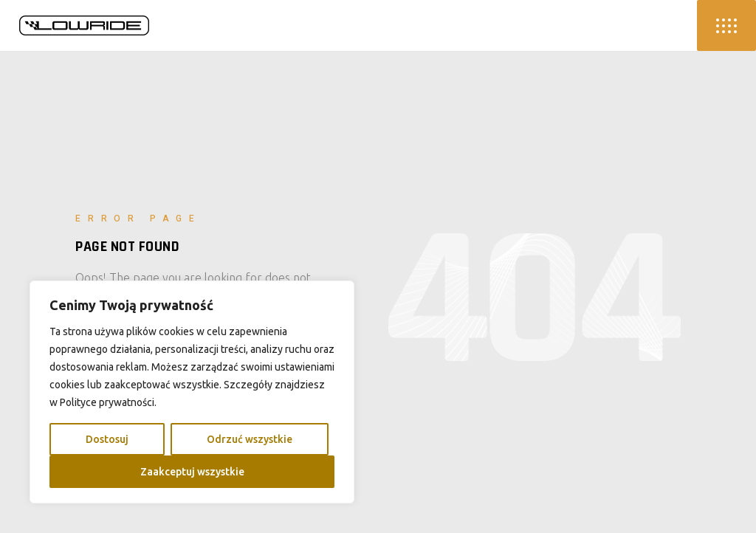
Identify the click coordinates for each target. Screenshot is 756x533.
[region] (192, 392)
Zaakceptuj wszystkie (192, 472)
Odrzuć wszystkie (250, 439)
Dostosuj (107, 439)
